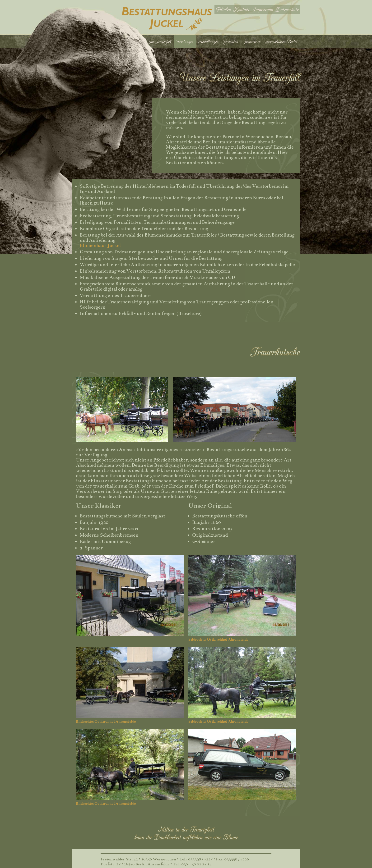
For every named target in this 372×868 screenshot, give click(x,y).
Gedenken (231, 41)
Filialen (223, 9)
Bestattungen (208, 41)
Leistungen (185, 41)
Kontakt (241, 9)
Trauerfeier (252, 41)
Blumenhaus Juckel (100, 245)
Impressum (262, 9)
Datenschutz (287, 9)
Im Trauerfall (160, 41)
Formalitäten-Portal (281, 41)
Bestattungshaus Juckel (167, 19)
